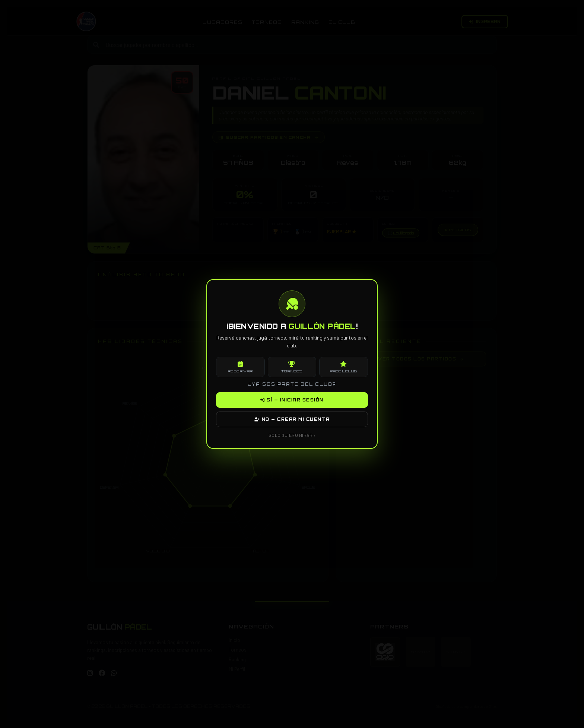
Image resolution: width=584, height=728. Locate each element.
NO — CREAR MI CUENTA (292, 419)
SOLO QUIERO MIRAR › (292, 435)
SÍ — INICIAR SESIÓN (292, 400)
